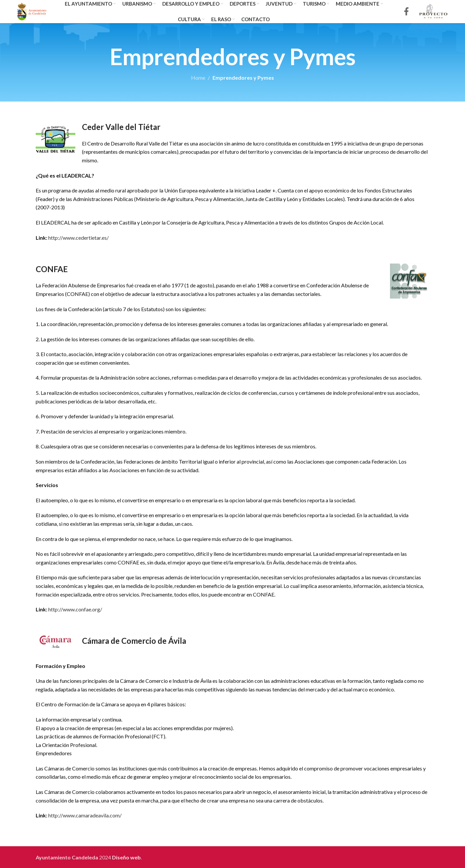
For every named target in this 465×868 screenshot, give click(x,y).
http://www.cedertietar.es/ (78, 238)
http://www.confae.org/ (75, 609)
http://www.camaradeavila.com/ (85, 815)
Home (198, 78)
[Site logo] (32, 11)
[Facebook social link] (406, 12)
